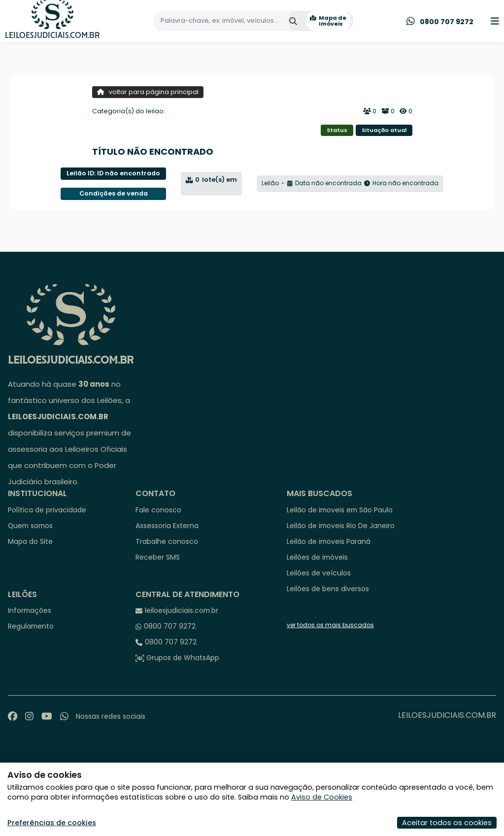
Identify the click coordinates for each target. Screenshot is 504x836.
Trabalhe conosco (167, 541)
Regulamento (31, 626)
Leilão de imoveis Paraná (329, 541)
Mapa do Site (30, 541)
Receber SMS (158, 557)
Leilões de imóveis (317, 557)
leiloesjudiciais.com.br (182, 610)
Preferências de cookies (52, 823)
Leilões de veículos (319, 573)
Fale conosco (158, 510)
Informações (30, 610)
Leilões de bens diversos (328, 589)
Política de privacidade (47, 510)
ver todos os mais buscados (330, 625)
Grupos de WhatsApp (183, 658)
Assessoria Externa (167, 526)
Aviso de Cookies (322, 797)
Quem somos (30, 526)
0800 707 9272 (170, 626)
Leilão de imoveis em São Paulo (340, 510)
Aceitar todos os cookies (447, 823)
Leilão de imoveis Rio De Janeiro (341, 526)
